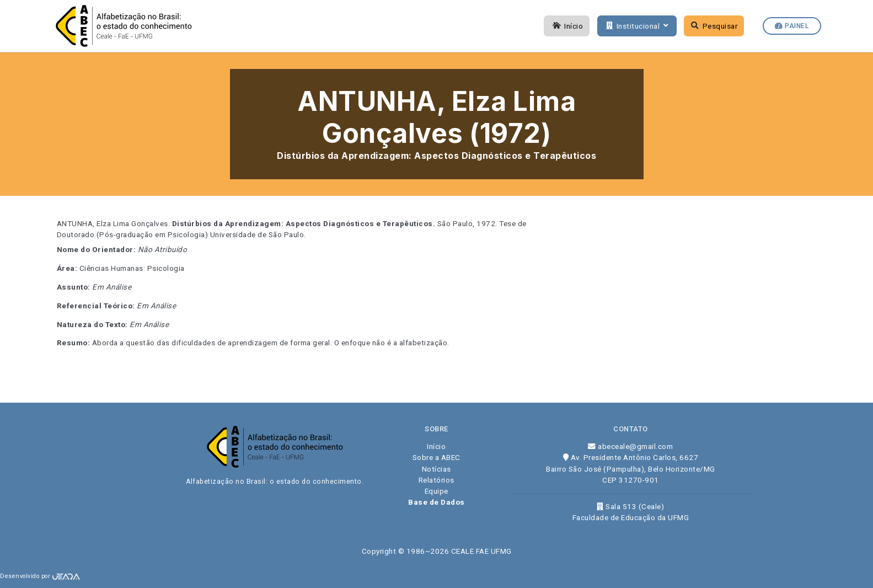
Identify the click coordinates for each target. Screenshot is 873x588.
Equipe (436, 491)
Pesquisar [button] (714, 26)
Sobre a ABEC (436, 457)
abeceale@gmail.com (630, 446)
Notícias (436, 469)
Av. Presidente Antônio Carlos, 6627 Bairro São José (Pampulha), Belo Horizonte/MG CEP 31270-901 (631, 469)
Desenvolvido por (40, 576)
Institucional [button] (636, 26)
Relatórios (436, 480)
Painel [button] (792, 26)
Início (567, 26)
